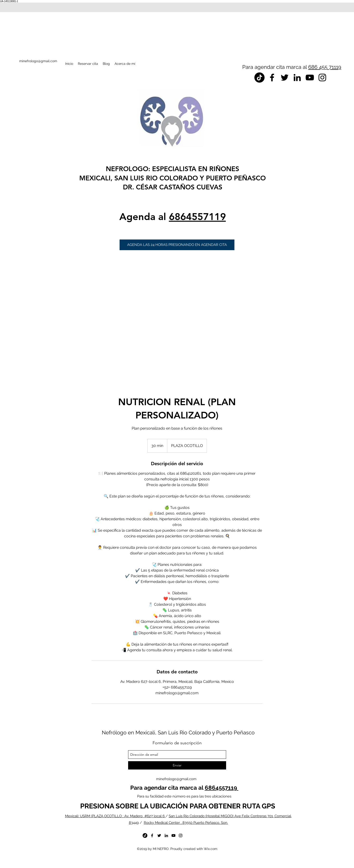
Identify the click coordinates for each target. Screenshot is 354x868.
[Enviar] (177, 765)
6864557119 (197, 217)
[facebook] (272, 77)
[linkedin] (297, 77)
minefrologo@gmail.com (176, 779)
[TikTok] (259, 77)
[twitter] (285, 77)
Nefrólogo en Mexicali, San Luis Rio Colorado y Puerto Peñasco (178, 732)
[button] (177, 245)
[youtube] (310, 77)
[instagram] (322, 77)
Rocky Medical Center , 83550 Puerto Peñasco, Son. (186, 823)
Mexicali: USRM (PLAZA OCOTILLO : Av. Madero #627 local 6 (115, 816)
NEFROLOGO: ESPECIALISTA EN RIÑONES (172, 169)
